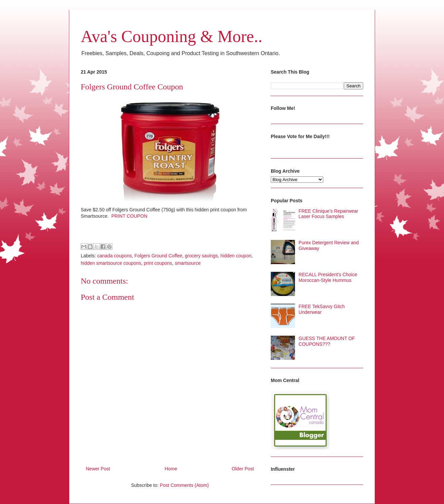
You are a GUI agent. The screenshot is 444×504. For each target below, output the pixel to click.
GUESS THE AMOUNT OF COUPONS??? (327, 341)
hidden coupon (236, 256)
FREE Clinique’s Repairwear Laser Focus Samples (328, 214)
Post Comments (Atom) (184, 485)
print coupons (158, 263)
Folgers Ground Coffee (158, 256)
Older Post (243, 469)
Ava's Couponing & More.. (172, 36)
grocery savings (201, 256)
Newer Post (98, 469)
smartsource (188, 263)
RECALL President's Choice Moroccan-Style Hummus (328, 277)
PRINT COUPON (129, 216)
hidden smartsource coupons (111, 263)
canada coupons (115, 256)
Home (171, 469)
